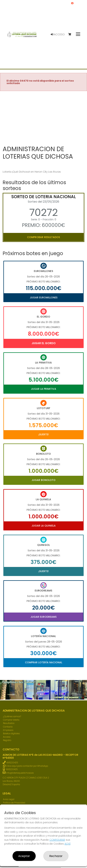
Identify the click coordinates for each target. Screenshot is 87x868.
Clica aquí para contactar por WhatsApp (26, 766)
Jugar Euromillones (44, 297)
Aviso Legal (9, 799)
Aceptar (24, 856)
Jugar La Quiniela (44, 526)
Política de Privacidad (14, 803)
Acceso (58, 34)
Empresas (8, 730)
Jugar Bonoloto (43, 480)
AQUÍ (67, 844)
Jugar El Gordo (44, 343)
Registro (7, 740)
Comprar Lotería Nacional (44, 662)
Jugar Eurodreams (43, 617)
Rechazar (56, 856)
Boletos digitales (11, 733)
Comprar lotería (11, 720)
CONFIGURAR (57, 840)
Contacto (8, 727)
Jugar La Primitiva (43, 389)
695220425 (12, 763)
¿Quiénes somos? (12, 716)
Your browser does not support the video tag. (43, 119)
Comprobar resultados (43, 237)
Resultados (9, 723)
